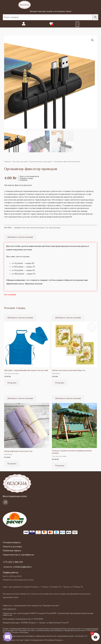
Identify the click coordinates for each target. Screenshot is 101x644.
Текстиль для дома (20, 162)
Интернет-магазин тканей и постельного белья (51, 11)
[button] (77, 24)
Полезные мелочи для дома (41, 162)
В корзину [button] (12, 383)
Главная (7, 162)
